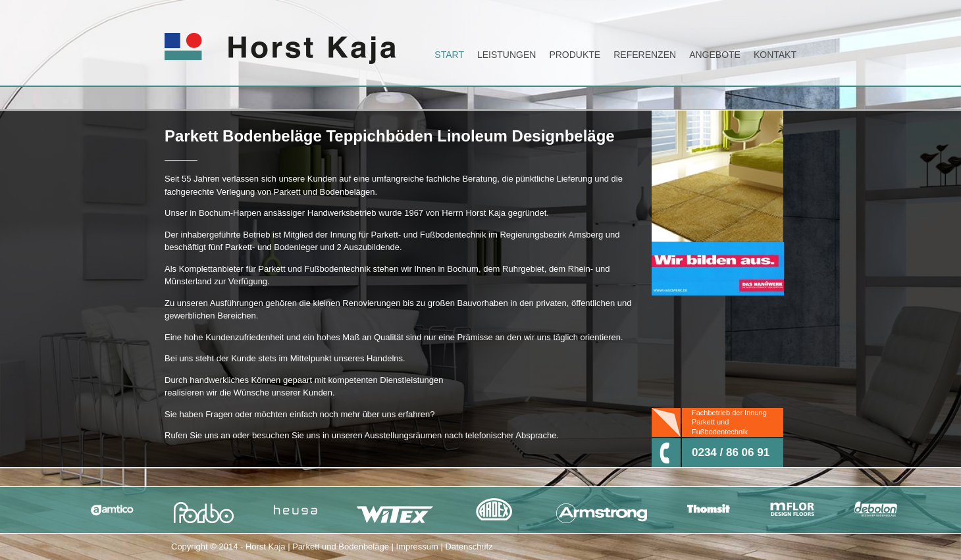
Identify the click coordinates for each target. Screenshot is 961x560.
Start (449, 55)
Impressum (417, 547)
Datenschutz (469, 547)
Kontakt (775, 55)
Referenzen (645, 55)
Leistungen (506, 55)
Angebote (715, 55)
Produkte (575, 55)
